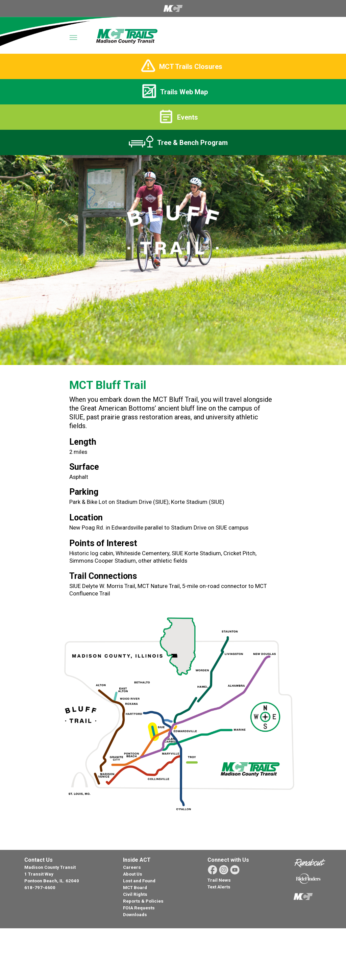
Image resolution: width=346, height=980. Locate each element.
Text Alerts (219, 887)
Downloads (135, 915)
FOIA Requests (139, 908)
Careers (132, 867)
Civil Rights (135, 894)
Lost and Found (139, 881)
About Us (133, 874)
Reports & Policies (143, 901)
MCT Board (135, 888)
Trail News (219, 880)
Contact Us (39, 860)
